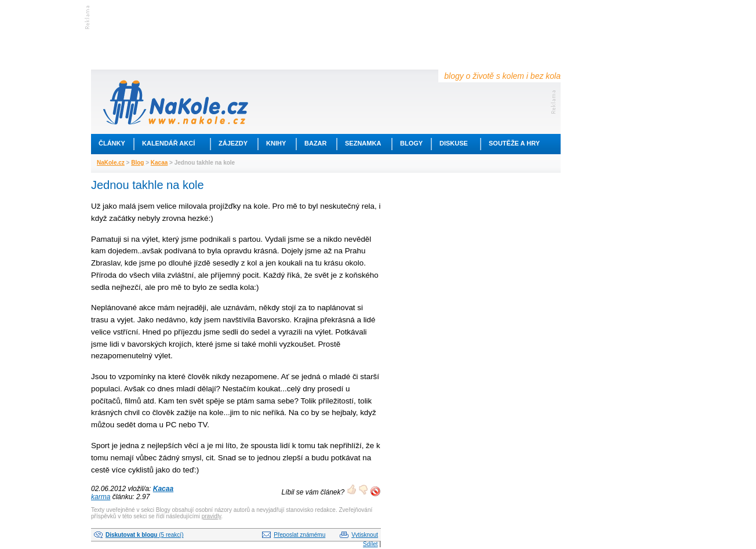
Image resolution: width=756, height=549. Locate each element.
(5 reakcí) (144, 535)
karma (101, 497)
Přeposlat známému (299, 535)
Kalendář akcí (168, 143)
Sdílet (370, 544)
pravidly (212, 516)
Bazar (316, 143)
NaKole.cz (111, 163)
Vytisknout (365, 535)
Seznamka (363, 143)
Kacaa (159, 163)
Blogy (411, 143)
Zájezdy (233, 143)
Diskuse (454, 143)
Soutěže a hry (514, 143)
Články (112, 143)
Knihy (276, 143)
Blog (137, 163)
